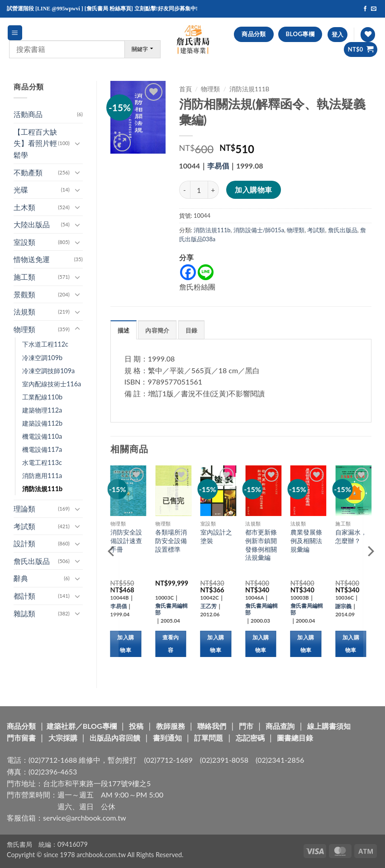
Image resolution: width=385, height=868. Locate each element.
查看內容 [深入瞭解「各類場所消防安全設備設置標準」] (171, 644)
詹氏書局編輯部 (171, 609)
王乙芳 (209, 606)
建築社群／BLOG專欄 (82, 726)
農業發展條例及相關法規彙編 (306, 540)
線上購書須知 (329, 726)
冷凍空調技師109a (48, 371)
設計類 (24, 543)
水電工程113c (42, 462)
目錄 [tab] (192, 330)
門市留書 (21, 738)
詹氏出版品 (32, 561)
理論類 (24, 509)
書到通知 (167, 738)
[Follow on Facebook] (365, 9)
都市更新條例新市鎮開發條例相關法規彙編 (261, 545)
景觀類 (24, 294)
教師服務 (171, 726)
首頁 (185, 89)
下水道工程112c (45, 344)
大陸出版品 (32, 224)
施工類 (24, 277)
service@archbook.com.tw (84, 818)
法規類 (24, 312)
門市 (246, 726)
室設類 (24, 242)
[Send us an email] (374, 9)
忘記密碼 (250, 738)
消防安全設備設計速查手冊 (126, 540)
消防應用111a (42, 476)
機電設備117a (42, 449)
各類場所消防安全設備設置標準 (171, 540)
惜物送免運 (32, 259)
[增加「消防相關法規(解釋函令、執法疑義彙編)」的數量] (214, 190)
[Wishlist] (368, 35)
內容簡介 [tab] (157, 330)
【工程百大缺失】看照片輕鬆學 (35, 143)
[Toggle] (77, 143)
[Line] (206, 272)
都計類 (24, 596)
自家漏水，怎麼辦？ (351, 536)
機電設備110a (42, 436)
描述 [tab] (124, 330)
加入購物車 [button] (126, 644)
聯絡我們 (212, 726)
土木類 (24, 207)
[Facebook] (188, 272)
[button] (15, 33)
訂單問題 (209, 738)
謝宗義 (343, 606)
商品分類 (21, 726)
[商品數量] (199, 190)
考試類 (24, 526)
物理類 (24, 329)
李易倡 (218, 166)
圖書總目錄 (295, 738)
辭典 (21, 578)
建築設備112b (42, 423)
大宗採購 (63, 738)
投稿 (136, 726)
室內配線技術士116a (52, 384)
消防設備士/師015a (259, 230)
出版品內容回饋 (115, 738)
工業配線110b (42, 397)
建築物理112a (42, 410)
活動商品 (28, 114)
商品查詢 (280, 726)
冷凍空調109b (42, 358)
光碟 (21, 190)
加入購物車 (253, 190)
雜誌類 (24, 613)
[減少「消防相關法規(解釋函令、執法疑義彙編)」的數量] (185, 190)
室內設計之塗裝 (216, 536)
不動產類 (28, 172)
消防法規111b (42, 489)
